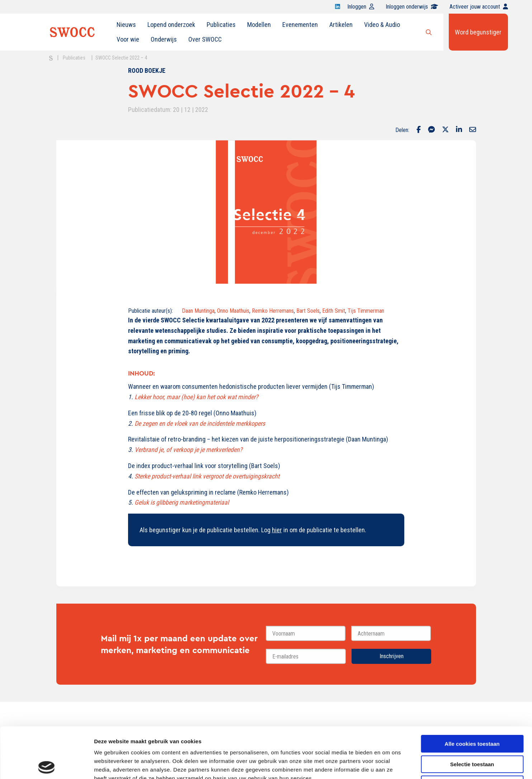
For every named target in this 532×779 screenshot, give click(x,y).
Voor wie (128, 39)
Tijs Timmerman (366, 311)
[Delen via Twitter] (445, 130)
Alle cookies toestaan (472, 693)
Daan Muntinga (198, 311)
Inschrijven (392, 656)
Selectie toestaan (472, 714)
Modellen (259, 25)
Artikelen (341, 25)
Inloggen (361, 7)
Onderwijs (164, 39)
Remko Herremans (273, 311)
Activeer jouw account (479, 7)
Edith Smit (334, 311)
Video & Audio (382, 25)
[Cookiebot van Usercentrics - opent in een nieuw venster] (46, 765)
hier (277, 530)
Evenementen (300, 25)
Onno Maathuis (233, 311)
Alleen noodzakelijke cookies (472, 734)
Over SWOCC (205, 39)
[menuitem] (126, 25)
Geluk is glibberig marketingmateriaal (182, 502)
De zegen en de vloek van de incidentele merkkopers (200, 423)
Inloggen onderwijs (412, 7)
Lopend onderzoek (171, 25)
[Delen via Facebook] (419, 130)
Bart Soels (308, 311)
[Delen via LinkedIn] (459, 130)
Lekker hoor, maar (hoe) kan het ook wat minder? (196, 397)
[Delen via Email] (473, 130)
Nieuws (126, 25)
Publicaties (221, 25)
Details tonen (388, 765)
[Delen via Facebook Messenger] (431, 130)
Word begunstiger (478, 32)
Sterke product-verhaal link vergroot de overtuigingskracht (207, 476)
